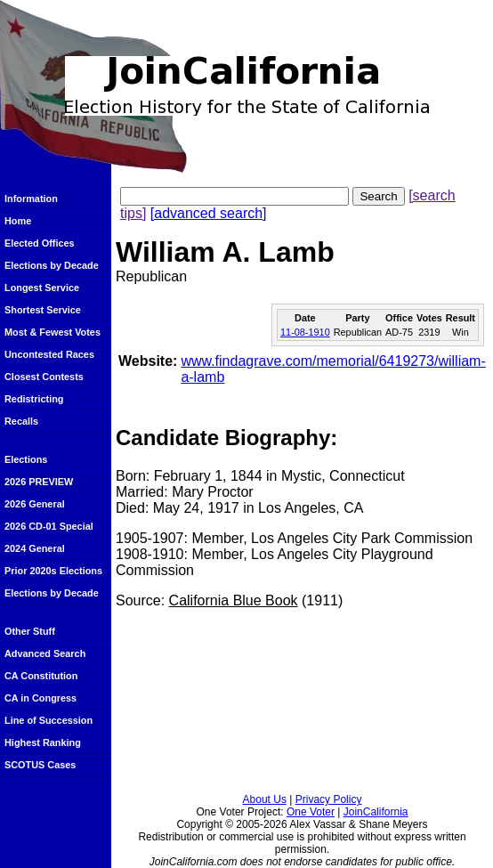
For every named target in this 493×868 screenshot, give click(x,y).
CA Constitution (41, 676)
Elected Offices (40, 243)
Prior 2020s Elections (53, 571)
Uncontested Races (49, 354)
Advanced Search (45, 653)
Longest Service (42, 288)
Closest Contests (44, 377)
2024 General (35, 548)
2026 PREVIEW (39, 482)
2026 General (35, 504)
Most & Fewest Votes (53, 332)
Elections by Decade (52, 265)
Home (18, 221)
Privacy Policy (329, 799)
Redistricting (34, 399)
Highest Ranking (43, 742)
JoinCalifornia (376, 812)
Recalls (21, 421)
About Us (265, 799)
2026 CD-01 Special (49, 526)
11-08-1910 (305, 332)
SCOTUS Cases (40, 765)
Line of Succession (48, 720)
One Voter (311, 812)
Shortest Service (43, 310)
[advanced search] (209, 213)
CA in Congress (40, 698)
